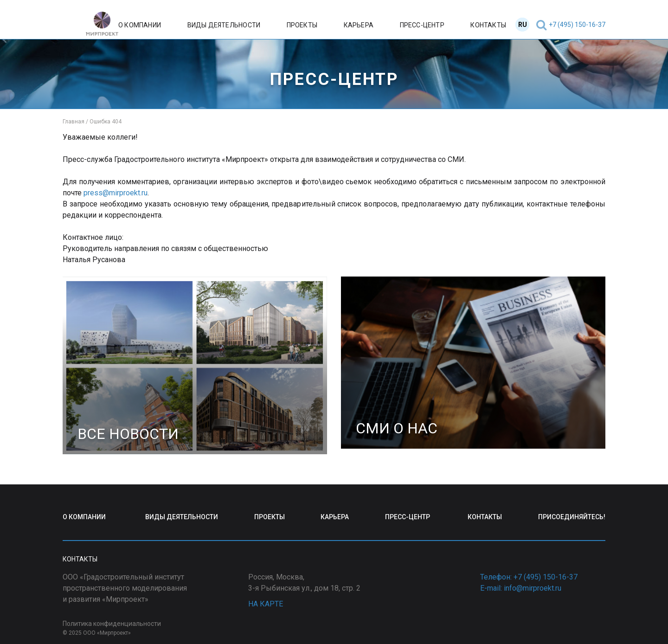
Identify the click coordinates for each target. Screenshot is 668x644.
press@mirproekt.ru (116, 193)
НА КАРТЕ (266, 604)
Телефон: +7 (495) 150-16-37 (529, 577)
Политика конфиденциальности (112, 624)
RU (523, 25)
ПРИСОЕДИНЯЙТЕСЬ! (572, 517)
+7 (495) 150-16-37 (577, 25)
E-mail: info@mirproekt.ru (521, 588)
